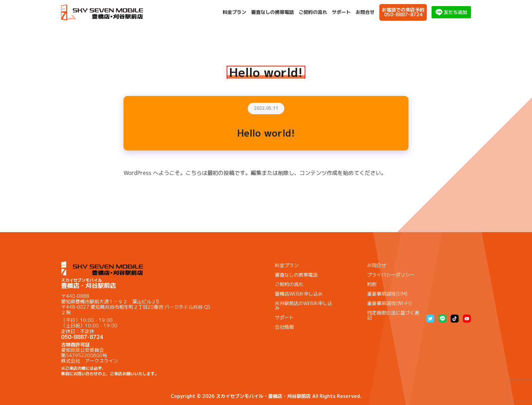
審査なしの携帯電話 (272, 12)
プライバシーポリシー (391, 275)
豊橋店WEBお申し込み (299, 294)
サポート (341, 12)
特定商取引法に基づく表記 (393, 315)
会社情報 (284, 327)
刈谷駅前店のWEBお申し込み (303, 306)
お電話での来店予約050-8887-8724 (403, 12)
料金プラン (234, 12)
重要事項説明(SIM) (387, 294)
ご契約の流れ (313, 12)
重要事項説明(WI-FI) (389, 303)
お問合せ (365, 12)
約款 (372, 284)
